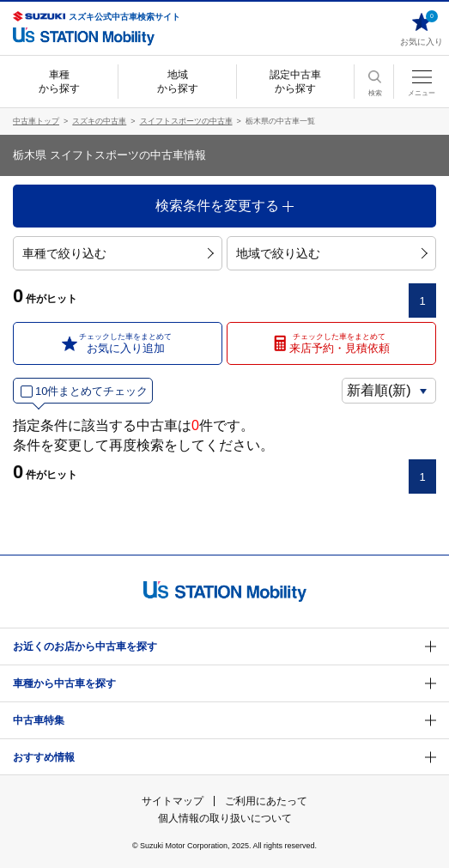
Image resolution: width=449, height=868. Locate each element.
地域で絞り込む (332, 253)
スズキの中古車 (99, 121)
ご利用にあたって (266, 801)
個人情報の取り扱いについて (225, 818)
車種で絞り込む (118, 253)
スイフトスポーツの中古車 (186, 121)
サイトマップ (173, 801)
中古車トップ (36, 121)
